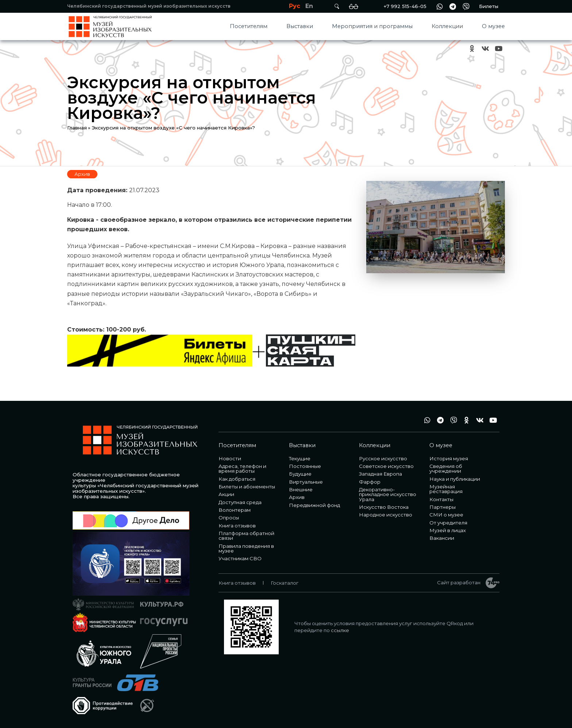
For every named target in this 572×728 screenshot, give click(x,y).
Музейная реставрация (446, 489)
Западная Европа (380, 474)
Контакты (441, 499)
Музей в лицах (448, 530)
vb (466, 6)
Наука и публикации (455, 479)
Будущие (300, 474)
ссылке (340, 630)
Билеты (489, 6)
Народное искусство (386, 515)
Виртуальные (306, 482)
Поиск (337, 6)
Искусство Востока (384, 507)
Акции (226, 494)
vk (485, 49)
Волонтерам (235, 510)
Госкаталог (285, 583)
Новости (230, 458)
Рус (295, 6)
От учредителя (448, 523)
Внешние (301, 489)
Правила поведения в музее (246, 548)
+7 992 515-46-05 (405, 6)
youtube (498, 49)
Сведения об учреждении (446, 468)
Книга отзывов (237, 526)
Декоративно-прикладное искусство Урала (388, 494)
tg (453, 6)
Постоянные (305, 466)
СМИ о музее (446, 515)
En (309, 6)
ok (472, 49)
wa (440, 6)
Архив (82, 174)
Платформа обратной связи (246, 536)
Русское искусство (383, 458)
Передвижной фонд (314, 505)
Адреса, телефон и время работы (242, 468)
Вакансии (442, 538)
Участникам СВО (240, 558)
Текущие (300, 458)
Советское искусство (386, 466)
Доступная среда (240, 502)
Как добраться (237, 479)
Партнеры (442, 507)
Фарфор (370, 482)
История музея (449, 458)
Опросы (229, 518)
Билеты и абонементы (247, 487)
